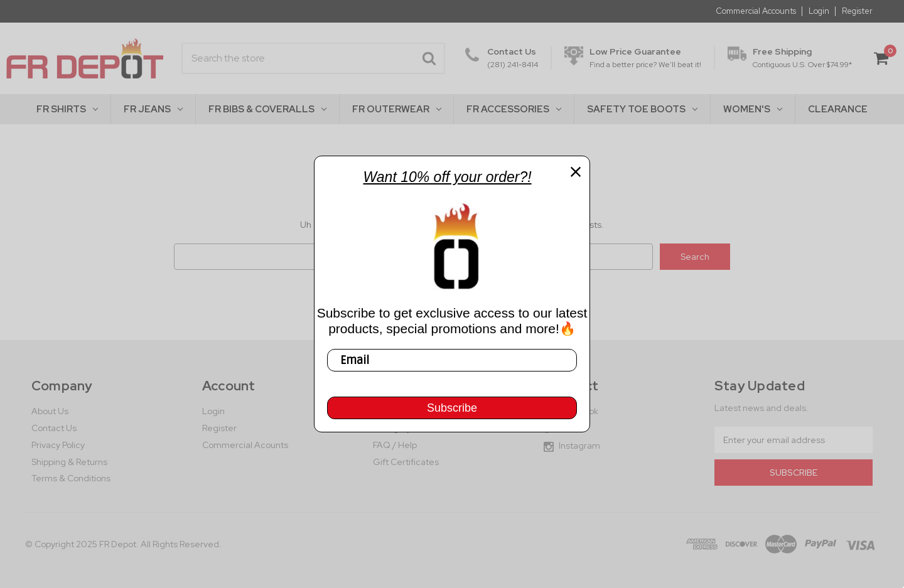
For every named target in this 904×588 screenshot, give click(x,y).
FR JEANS (153, 109)
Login (819, 11)
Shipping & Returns (69, 462)
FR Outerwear (397, 109)
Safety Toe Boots (642, 109)
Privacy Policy (58, 445)
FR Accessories (514, 109)
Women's (753, 109)
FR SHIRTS (67, 109)
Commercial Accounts (756, 11)
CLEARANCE (838, 109)
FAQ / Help (395, 445)
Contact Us (54, 428)
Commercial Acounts (245, 445)
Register (857, 11)
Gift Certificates (406, 462)
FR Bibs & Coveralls (267, 109)
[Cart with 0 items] (881, 58)
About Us (50, 411)
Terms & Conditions (71, 478)
